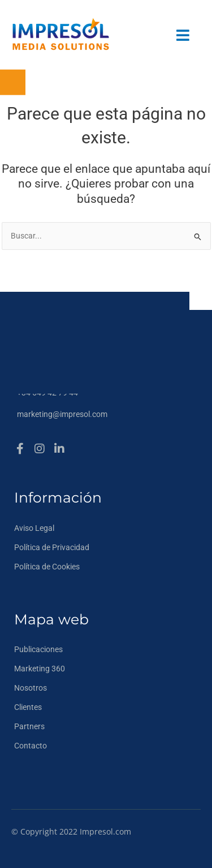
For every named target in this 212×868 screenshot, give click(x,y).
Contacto (31, 746)
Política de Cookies (47, 567)
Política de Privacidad (52, 547)
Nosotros (31, 688)
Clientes (28, 707)
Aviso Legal (34, 528)
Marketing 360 (40, 669)
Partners (29, 726)
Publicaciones (38, 649)
